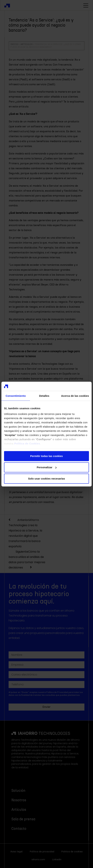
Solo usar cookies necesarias (46, 479)
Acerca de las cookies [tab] (75, 396)
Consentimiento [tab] (16, 396)
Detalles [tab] (44, 396)
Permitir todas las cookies (46, 456)
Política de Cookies (27, 443)
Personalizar (47, 467)
